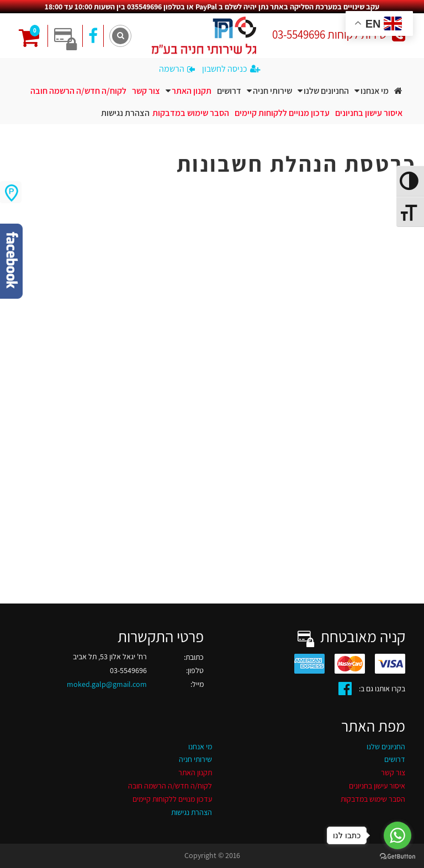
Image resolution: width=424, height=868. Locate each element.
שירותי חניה (272, 91)
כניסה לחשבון (231, 69)
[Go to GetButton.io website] (397, 857)
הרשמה (177, 69)
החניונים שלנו (326, 91)
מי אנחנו (375, 91)
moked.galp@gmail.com (107, 684)
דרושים (229, 91)
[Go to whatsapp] (397, 835)
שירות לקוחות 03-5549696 (339, 35)
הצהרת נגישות (125, 113)
